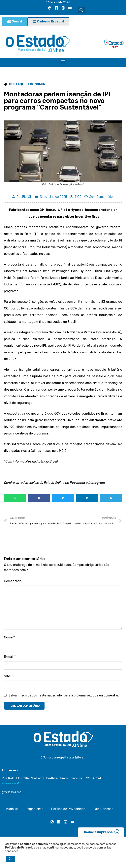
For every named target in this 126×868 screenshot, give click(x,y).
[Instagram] (63, 8)
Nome (9, 638)
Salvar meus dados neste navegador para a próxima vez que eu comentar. (64, 696)
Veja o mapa (10, 784)
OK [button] (10, 859)
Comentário (14, 582)
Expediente (35, 810)
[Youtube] (70, 8)
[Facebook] (56, 8)
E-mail (10, 658)
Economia (36, 84)
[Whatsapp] (50, 8)
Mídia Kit (12, 810)
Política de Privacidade (68, 810)
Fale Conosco (103, 810)
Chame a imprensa (101, 833)
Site (7, 677)
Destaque (18, 84)
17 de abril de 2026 (58, 2)
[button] (81, 10)
